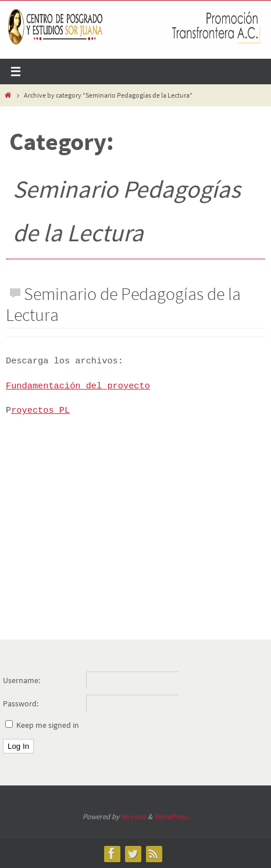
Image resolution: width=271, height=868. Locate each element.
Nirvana (133, 817)
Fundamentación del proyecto (78, 386)
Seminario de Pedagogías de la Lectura (123, 304)
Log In (18, 746)
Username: (22, 680)
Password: (21, 703)
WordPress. (172, 817)
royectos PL (40, 410)
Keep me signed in (48, 725)
